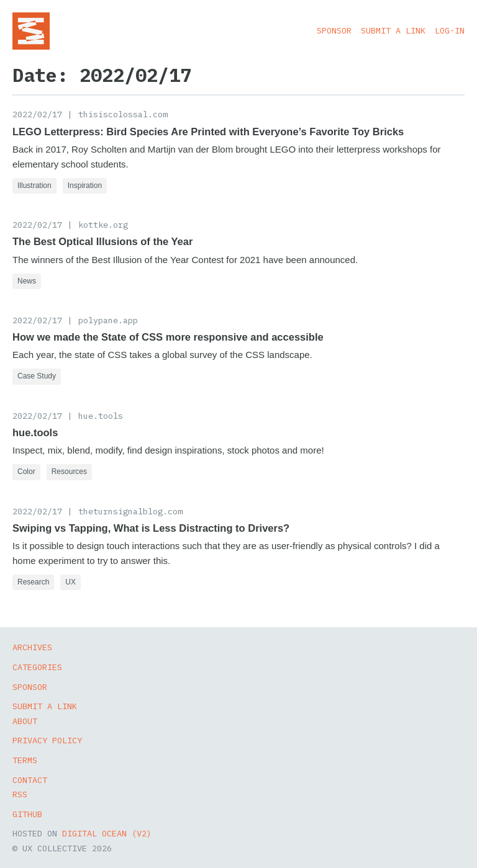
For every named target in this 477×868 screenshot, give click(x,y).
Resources (69, 472)
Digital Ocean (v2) (107, 833)
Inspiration (85, 186)
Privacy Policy (47, 740)
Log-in (450, 30)
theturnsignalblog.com (130, 511)
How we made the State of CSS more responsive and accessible (168, 337)
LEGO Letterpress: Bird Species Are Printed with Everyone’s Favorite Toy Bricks (208, 132)
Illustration (34, 186)
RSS (20, 794)
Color (26, 472)
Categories (37, 667)
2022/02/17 (37, 114)
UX (70, 582)
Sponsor (334, 30)
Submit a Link (393, 30)
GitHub (27, 814)
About (25, 721)
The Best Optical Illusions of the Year (102, 241)
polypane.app (108, 320)
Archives (32, 647)
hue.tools (101, 416)
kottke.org (103, 225)
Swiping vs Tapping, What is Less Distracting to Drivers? (151, 528)
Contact (30, 780)
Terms (25, 760)
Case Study (37, 376)
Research (33, 582)
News (27, 281)
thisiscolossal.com (123, 114)
